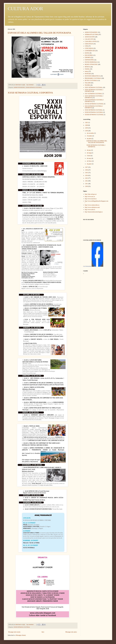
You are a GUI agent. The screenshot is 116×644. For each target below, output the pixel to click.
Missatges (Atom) (21, 635)
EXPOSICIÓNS (89, 60)
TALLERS (88, 83)
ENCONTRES (89, 55)
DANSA (87, 53)
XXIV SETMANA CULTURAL (94, 87)
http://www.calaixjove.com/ (92, 207)
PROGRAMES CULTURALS (93, 78)
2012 (87, 181)
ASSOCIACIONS (90, 37)
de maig (89, 153)
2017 (87, 167)
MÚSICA (87, 67)
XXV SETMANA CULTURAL (93, 94)
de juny (89, 150)
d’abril (89, 156)
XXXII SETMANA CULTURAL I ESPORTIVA (30, 93)
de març (89, 158)
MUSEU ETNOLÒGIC (91, 64)
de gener (89, 164)
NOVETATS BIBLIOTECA (93, 76)
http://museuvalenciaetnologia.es (94, 212)
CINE (86, 46)
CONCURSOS (89, 48)
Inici (43, 632)
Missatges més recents (14, 632)
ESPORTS (88, 58)
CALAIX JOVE (89, 39)
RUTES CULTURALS (91, 81)
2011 (87, 184)
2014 (87, 175)
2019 (87, 128)
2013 (87, 178)
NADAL (87, 69)
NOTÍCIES (88, 74)
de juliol (89, 139)
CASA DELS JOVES (91, 41)
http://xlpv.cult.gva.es (91, 194)
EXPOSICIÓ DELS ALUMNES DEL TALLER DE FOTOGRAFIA (39, 33)
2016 (87, 170)
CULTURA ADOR (25, 9)
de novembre (90, 133)
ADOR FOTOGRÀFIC (19, 87)
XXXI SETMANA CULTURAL (94, 110)
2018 (87, 131)
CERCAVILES (89, 44)
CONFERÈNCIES (90, 51)
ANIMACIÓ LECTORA (92, 35)
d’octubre (90, 136)
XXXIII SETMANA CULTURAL (94, 115)
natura (87, 71)
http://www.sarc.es (90, 197)
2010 (87, 186)
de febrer (89, 161)
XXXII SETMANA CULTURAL (34, 87)
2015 (87, 173)
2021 (87, 123)
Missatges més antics (71, 632)
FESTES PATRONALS (91, 62)
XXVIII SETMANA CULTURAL (94, 104)
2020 (87, 125)
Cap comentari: (30, 85)
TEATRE (87, 85)
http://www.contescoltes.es (92, 205)
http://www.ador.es (90, 210)
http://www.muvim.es (91, 199)
